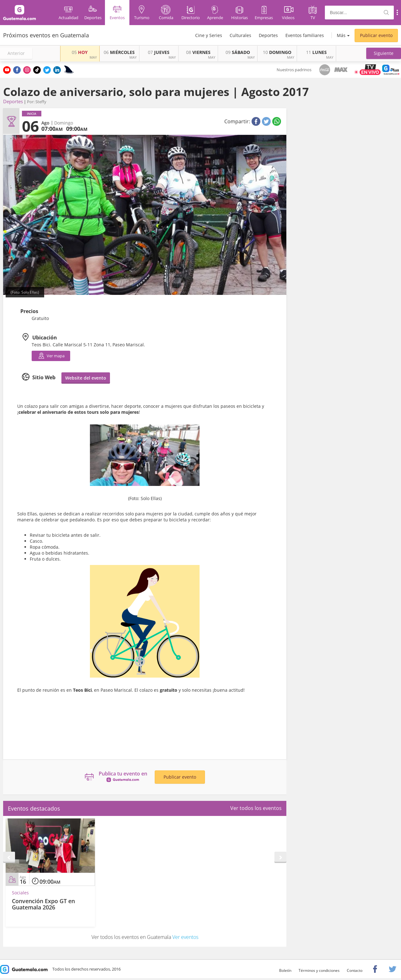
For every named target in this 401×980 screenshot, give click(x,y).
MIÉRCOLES (119, 52)
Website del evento (86, 378)
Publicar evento (376, 35)
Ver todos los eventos (256, 808)
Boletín (285, 970)
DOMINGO (277, 52)
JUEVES (159, 52)
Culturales (240, 35)
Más (341, 35)
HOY (80, 52)
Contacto (355, 970)
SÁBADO (238, 52)
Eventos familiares (305, 35)
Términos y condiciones (319, 970)
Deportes (268, 35)
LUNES (316, 52)
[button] (384, 53)
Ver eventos (185, 937)
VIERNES (198, 52)
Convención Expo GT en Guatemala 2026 (43, 904)
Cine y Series (209, 35)
